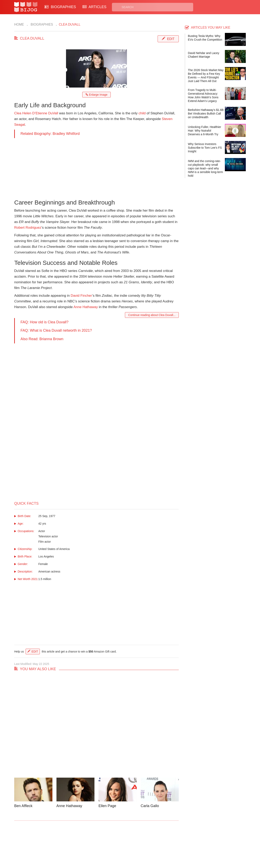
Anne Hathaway (86, 307)
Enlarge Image (96, 95)
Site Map (112, 847)
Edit (171, 39)
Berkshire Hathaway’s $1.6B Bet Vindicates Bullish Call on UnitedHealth (206, 114)
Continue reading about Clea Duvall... (152, 315)
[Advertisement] (96, 167)
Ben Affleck (23, 806)
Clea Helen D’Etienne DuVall (36, 113)
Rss (169, 843)
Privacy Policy (146, 843)
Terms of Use (145, 847)
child (142, 113)
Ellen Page (107, 806)
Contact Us (83, 843)
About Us (82, 847)
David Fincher (81, 296)
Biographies (41, 24)
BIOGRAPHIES (60, 7)
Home (19, 24)
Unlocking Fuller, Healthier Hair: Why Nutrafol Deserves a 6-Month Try (204, 131)
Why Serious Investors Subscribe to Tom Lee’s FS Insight (205, 148)
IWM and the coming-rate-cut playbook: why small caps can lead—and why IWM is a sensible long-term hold (205, 168)
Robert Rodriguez (28, 228)
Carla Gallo (150, 806)
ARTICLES (94, 7)
